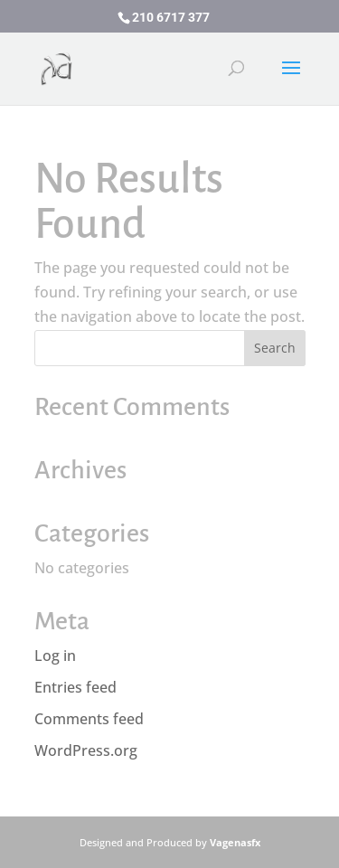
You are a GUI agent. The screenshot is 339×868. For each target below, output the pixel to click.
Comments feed (89, 719)
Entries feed (75, 687)
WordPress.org (86, 750)
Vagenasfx (235, 842)
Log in (55, 656)
